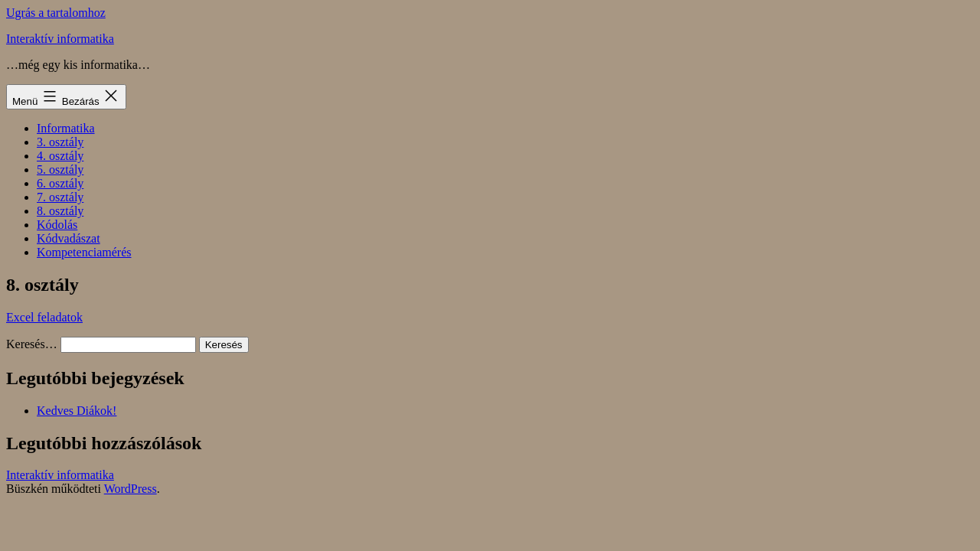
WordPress (131, 489)
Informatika (66, 128)
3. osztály (60, 142)
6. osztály (60, 183)
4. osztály (60, 156)
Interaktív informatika (60, 39)
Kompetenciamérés (84, 252)
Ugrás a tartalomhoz (56, 13)
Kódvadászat (69, 238)
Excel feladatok (44, 317)
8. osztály (60, 211)
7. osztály (60, 197)
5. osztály (60, 170)
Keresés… (32, 344)
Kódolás (57, 225)
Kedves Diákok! (77, 411)
